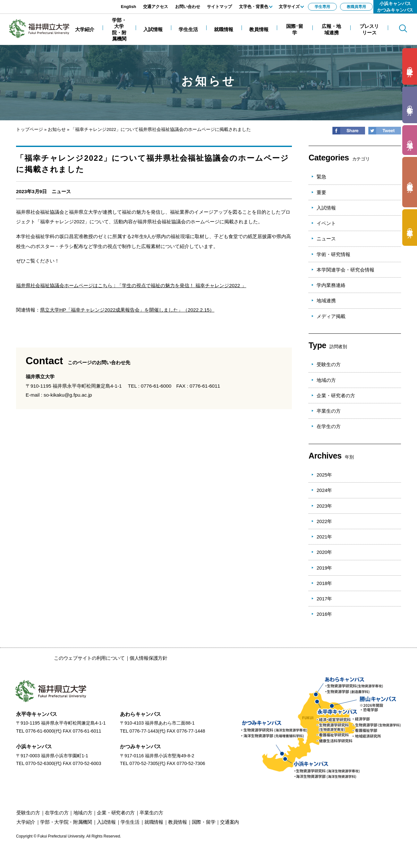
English (129, 7)
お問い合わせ (188, 7)
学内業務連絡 (331, 285)
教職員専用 (356, 7)
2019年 (324, 568)
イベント (326, 223)
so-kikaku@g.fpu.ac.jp (68, 395)
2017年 (324, 599)
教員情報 (178, 822)
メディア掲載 (331, 316)
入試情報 (326, 208)
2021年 (324, 537)
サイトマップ (219, 7)
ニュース (61, 191)
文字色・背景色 (254, 7)
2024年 (324, 490)
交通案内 (230, 822)
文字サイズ (289, 7)
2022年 (324, 521)
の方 (410, 67)
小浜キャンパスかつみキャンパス (395, 7)
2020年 (324, 552)
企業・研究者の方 (336, 395)
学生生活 (130, 822)
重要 (321, 192)
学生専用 (322, 7)
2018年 (324, 583)
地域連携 (326, 301)
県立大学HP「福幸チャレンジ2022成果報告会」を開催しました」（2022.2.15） (127, 310)
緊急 (321, 177)
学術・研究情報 (333, 254)
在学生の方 (329, 426)
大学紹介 (26, 822)
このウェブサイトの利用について (89, 658)
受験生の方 (329, 364)
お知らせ (57, 129)
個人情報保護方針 (149, 658)
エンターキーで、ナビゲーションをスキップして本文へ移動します (72, 3)
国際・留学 (204, 822)
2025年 (324, 475)
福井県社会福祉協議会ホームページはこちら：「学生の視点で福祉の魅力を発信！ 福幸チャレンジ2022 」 (131, 285)
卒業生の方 (329, 411)
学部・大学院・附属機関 (66, 822)
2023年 (324, 506)
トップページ (30, 129)
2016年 (324, 614)
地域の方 (326, 380)
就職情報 (154, 822)
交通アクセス (156, 7)
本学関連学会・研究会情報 (345, 270)
